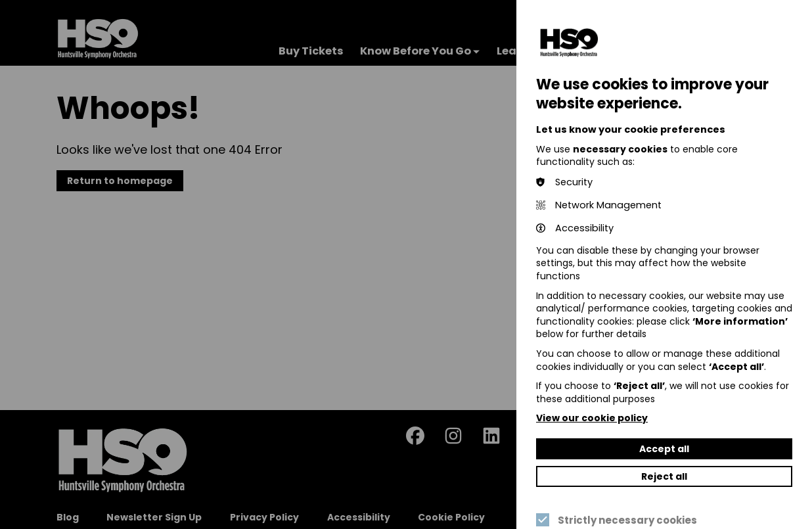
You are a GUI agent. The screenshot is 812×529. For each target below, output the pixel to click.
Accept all (664, 449)
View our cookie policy (592, 418)
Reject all (664, 476)
